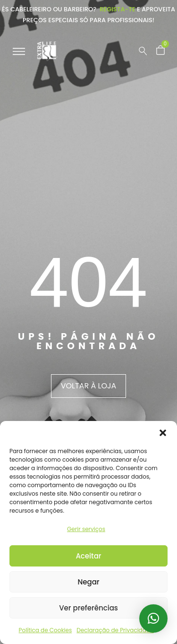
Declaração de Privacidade (115, 630)
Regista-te (118, 9)
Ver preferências (88, 608)
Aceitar (88, 556)
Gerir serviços (86, 529)
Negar (88, 582)
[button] (163, 433)
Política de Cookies (46, 630)
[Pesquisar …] (143, 51)
